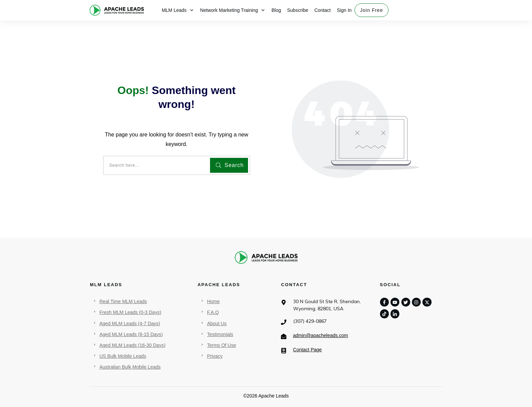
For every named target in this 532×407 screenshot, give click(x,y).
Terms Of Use (222, 345)
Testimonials (220, 334)
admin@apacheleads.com (321, 335)
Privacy (215, 356)
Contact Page (308, 350)
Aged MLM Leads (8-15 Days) (131, 334)
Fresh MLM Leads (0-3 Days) (130, 312)
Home (213, 301)
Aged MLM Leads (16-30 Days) (132, 345)
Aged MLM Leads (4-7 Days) (130, 323)
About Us (217, 323)
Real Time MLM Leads (123, 301)
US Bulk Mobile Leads (123, 356)
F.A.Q (213, 312)
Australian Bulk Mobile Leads (130, 367)
